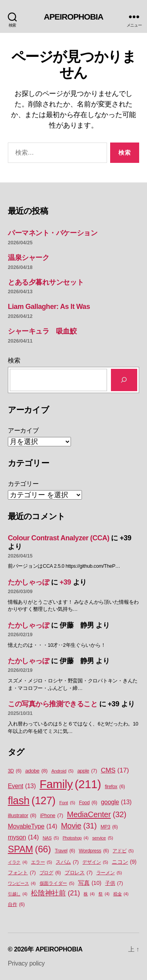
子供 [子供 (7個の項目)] (114, 883)
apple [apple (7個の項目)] (87, 771)
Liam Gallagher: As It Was (49, 307)
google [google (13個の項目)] (116, 802)
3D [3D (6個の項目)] (15, 771)
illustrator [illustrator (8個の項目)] (22, 816)
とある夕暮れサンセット (46, 282)
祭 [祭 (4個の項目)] (104, 894)
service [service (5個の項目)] (103, 838)
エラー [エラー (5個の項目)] (42, 862)
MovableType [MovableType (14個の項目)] (33, 826)
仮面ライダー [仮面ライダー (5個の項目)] (57, 883)
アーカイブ (23, 430)
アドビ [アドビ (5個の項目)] (123, 851)
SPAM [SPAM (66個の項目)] (29, 849)
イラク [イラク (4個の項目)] (17, 862)
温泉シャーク (28, 258)
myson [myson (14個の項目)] (23, 837)
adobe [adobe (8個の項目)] (36, 771)
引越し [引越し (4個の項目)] (17, 894)
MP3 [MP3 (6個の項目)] (109, 827)
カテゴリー (23, 484)
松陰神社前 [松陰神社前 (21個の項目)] (55, 893)
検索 (14, 360)
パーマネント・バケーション (53, 233)
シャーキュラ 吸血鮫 (42, 331)
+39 (65, 582)
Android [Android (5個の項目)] (62, 771)
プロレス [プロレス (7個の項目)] (79, 873)
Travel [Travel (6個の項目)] (65, 851)
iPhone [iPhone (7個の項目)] (52, 815)
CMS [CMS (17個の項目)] (115, 771)
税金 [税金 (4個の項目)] (121, 894)
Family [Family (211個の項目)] (70, 784)
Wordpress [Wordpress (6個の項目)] (94, 851)
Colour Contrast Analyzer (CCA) (59, 538)
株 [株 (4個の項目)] (89, 894)
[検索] (124, 380)
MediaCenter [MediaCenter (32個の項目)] (97, 814)
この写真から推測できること (53, 704)
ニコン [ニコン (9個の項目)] (124, 862)
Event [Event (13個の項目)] (22, 786)
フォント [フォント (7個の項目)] (22, 873)
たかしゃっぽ (28, 582)
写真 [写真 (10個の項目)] (90, 883)
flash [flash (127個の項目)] (32, 801)
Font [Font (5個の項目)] (67, 803)
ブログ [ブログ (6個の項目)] (50, 873)
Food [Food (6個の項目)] (88, 803)
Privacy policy (26, 963)
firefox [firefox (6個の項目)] (115, 787)
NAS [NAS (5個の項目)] (51, 838)
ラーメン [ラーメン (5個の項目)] (109, 873)
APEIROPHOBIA (74, 17)
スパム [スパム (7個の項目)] (67, 862)
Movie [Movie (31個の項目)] (79, 826)
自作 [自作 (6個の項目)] (16, 905)
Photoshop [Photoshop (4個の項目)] (76, 838)
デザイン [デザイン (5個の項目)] (95, 862)
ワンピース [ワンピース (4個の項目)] (22, 883)
